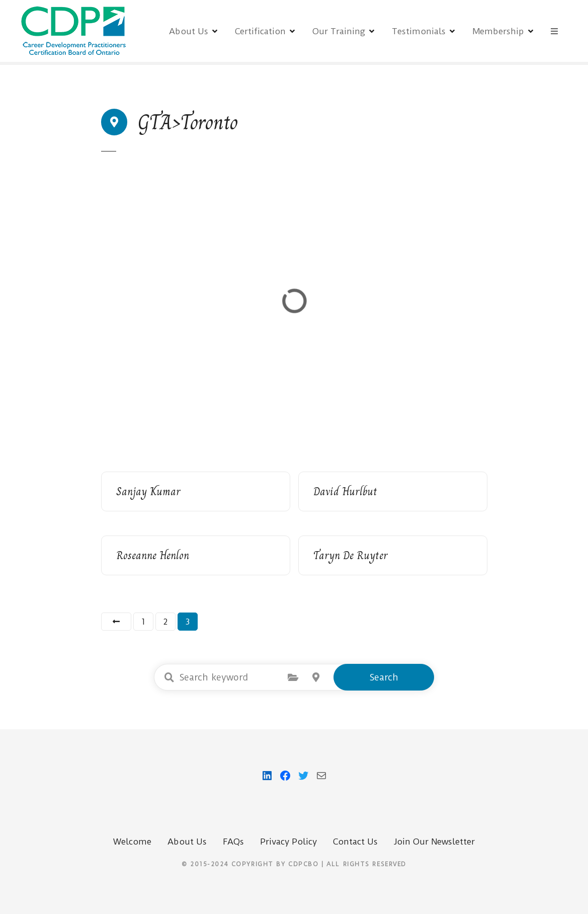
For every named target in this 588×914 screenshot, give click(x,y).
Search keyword (169, 677)
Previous (116, 622)
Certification (260, 31)
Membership (498, 31)
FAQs (233, 842)
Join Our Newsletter (434, 842)
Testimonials (419, 31)
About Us (189, 31)
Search (384, 677)
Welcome (132, 842)
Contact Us (355, 842)
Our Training (339, 31)
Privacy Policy (288, 842)
